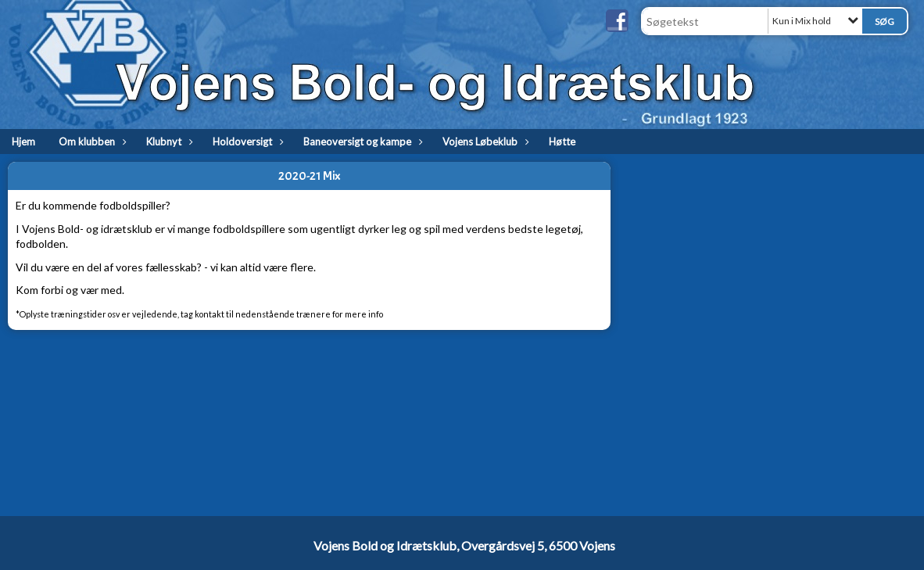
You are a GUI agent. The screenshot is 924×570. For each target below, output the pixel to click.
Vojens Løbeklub (484, 142)
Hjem (23, 142)
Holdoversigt (246, 142)
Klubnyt (168, 142)
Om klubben (91, 142)
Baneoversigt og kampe (361, 142)
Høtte (562, 142)
